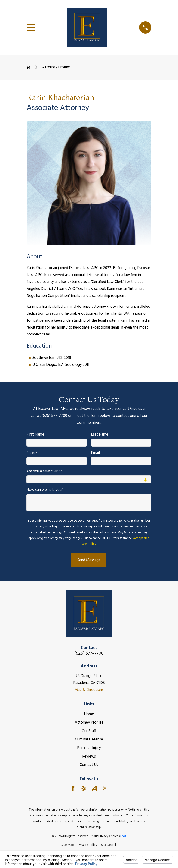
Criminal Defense (89, 739)
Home (89, 714)
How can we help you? (45, 490)
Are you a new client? (44, 472)
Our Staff (89, 731)
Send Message (89, 560)
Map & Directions (89, 690)
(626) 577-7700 (89, 653)
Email (95, 453)
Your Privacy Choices (109, 836)
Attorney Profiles (89, 722)
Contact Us (89, 765)
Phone (32, 453)
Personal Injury (89, 748)
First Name (36, 435)
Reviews (89, 757)
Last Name (100, 435)
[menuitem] (68, 845)
